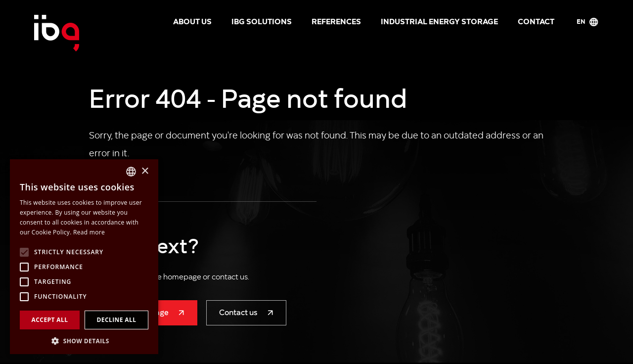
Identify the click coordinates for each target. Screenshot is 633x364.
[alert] (84, 257)
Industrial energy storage (439, 21)
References (336, 21)
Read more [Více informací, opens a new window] (89, 232)
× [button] (145, 171)
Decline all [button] (117, 320)
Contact (536, 21)
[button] (84, 340)
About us (192, 21)
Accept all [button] (50, 320)
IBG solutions (262, 21)
